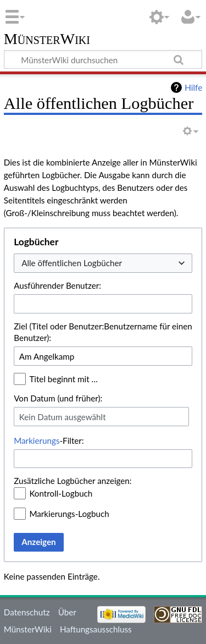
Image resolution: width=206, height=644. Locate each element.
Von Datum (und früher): (58, 398)
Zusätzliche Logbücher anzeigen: (73, 481)
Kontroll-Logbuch (61, 493)
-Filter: (49, 441)
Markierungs (37, 441)
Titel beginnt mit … (63, 379)
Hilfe (193, 87)
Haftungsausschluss (96, 629)
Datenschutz (27, 612)
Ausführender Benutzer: (57, 285)
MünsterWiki (47, 39)
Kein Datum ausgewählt (63, 417)
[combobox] (103, 263)
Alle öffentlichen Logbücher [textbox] (72, 263)
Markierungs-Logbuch (69, 514)
